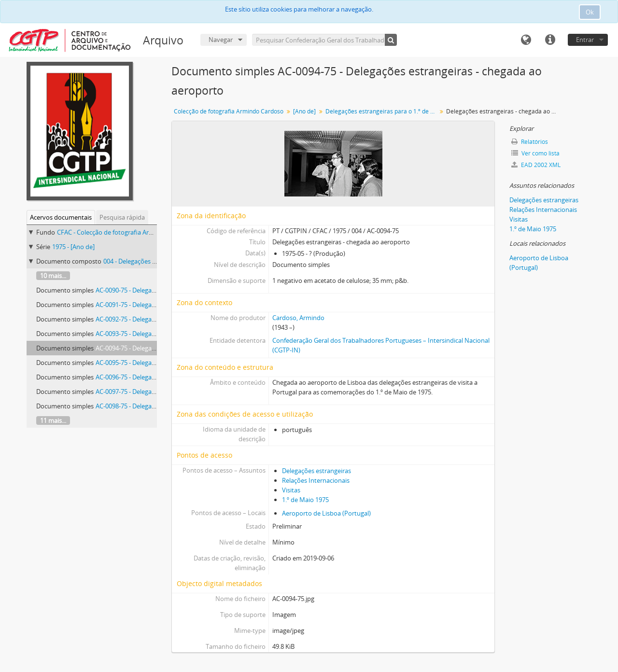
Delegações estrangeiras (316, 471)
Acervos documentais (61, 217)
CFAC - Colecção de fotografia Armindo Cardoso (125, 232)
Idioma (526, 40)
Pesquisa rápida (122, 217)
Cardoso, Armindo (298, 318)
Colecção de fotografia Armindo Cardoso (229, 111)
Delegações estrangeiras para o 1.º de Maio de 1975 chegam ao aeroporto (382, 111)
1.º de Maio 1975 (305, 500)
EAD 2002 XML (536, 165)
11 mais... (53, 420)
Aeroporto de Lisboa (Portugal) (326, 513)
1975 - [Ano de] (73, 247)
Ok (590, 12)
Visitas (291, 490)
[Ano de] (304, 111)
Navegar (221, 40)
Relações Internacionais (316, 480)
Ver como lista (535, 153)
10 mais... (53, 276)
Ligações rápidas (550, 40)
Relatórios (530, 142)
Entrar (585, 40)
